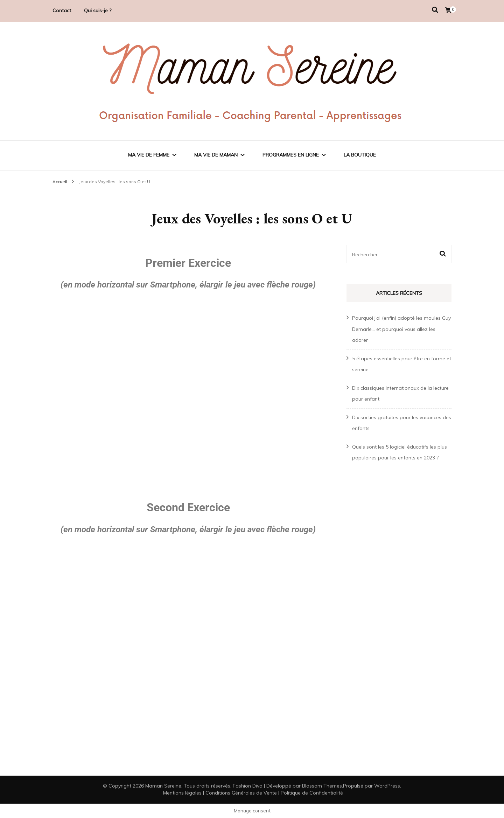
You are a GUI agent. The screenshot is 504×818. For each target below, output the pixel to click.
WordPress (387, 786)
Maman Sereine (163, 786)
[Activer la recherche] (435, 10)
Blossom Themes (322, 786)
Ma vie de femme (149, 155)
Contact (62, 11)
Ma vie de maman (216, 155)
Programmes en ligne (291, 155)
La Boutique (360, 155)
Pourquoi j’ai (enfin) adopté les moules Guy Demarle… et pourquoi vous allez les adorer (401, 329)
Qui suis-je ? (98, 11)
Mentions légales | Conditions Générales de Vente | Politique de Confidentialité (253, 793)
